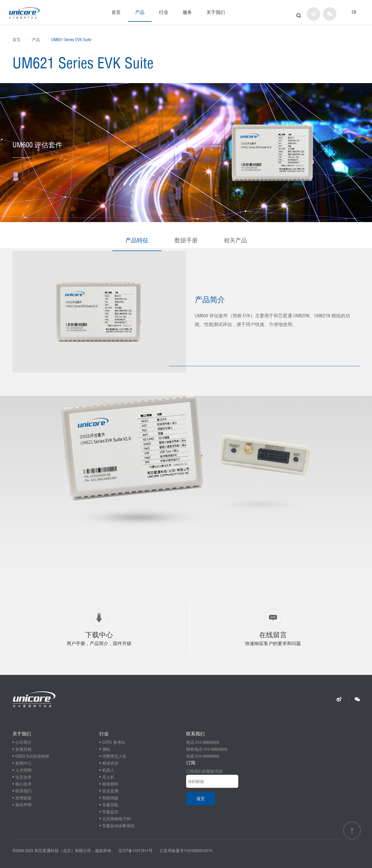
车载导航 (110, 805)
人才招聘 (23, 770)
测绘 (106, 749)
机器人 (108, 770)
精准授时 (110, 784)
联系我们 (23, 791)
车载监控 (110, 812)
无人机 (108, 777)
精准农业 (110, 763)
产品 (140, 12)
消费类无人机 (114, 756)
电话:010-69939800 (203, 742)
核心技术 (23, 784)
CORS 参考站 (114, 742)
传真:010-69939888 (203, 756)
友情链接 (23, 798)
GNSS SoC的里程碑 (32, 756)
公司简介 (23, 742)
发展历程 (23, 749)
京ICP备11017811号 (135, 851)
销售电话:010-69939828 (207, 749)
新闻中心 (23, 763)
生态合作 (23, 777)
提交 (201, 799)
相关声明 (23, 805)
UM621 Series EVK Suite (71, 40)
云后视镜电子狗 (116, 819)
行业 (164, 12)
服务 (187, 12)
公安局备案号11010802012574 (186, 851)
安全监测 (110, 791)
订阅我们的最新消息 (204, 771)
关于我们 (216, 12)
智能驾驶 (110, 798)
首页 (116, 12)
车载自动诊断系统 (118, 826)
